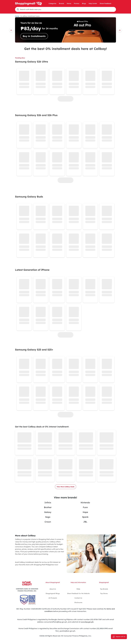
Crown (48, 522)
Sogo (48, 517)
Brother (48, 507)
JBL (85, 522)
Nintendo (85, 503)
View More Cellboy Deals (66, 487)
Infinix (48, 503)
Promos (77, 3)
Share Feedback (105, 3)
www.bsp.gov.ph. (87, 622)
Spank (85, 517)
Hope (85, 512)
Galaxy (48, 512)
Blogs (84, 3)
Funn (85, 507)
